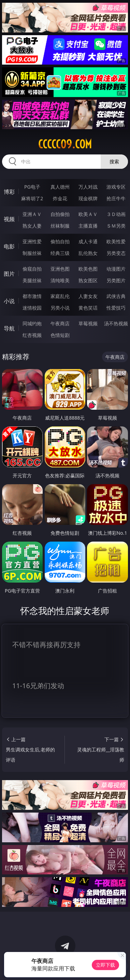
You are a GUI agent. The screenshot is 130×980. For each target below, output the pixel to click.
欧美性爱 (116, 241)
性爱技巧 (116, 308)
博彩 (9, 192)
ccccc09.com (65, 144)
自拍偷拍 (60, 214)
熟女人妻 (32, 226)
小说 (9, 301)
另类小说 (60, 308)
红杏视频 (32, 335)
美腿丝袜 (32, 280)
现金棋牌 (88, 198)
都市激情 (32, 296)
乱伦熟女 (88, 253)
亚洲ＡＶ (32, 214)
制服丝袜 (32, 253)
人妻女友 (88, 296)
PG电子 (32, 187)
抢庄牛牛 (116, 198)
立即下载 (105, 965)
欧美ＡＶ (88, 214)
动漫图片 (116, 269)
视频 (9, 219)
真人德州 (60, 187)
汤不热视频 (116, 323)
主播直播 (88, 226)
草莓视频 (88, 323)
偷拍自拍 (60, 241)
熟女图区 (88, 280)
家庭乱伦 (60, 296)
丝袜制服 (60, 226)
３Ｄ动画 (116, 214)
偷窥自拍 (32, 269)
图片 (9, 274)
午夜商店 (60, 323)
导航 (9, 328)
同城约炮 (32, 323)
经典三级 (60, 253)
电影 (9, 246)
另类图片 (116, 280)
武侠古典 (116, 296)
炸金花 (60, 198)
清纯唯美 (60, 280)
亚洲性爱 (32, 241)
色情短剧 (60, 335)
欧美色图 (88, 269)
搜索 (114, 161)
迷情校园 (32, 308)
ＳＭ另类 (116, 226)
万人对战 (88, 187)
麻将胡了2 (32, 198)
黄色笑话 (88, 308)
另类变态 (116, 253)
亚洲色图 (60, 269)
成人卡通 (88, 241)
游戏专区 (116, 187)
